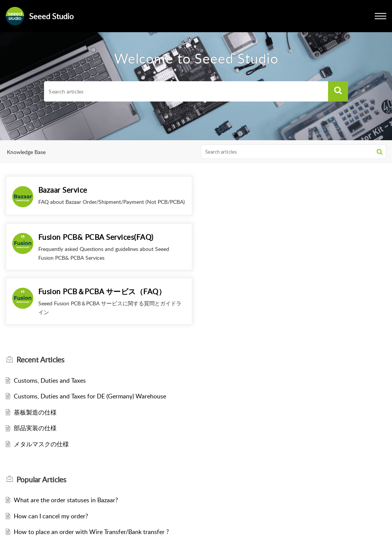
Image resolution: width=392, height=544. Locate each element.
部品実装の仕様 (35, 381)
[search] (186, 92)
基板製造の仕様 (35, 365)
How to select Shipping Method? (58, 501)
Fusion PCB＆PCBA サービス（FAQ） (102, 245)
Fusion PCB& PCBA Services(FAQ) (290, 190)
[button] (338, 92)
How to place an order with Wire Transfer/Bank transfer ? (91, 485)
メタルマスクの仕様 (41, 397)
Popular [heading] (41, 433)
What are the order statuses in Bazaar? (66, 453)
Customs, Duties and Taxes (50, 333)
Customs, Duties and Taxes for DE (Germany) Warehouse (90, 349)
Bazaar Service (63, 190)
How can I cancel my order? (51, 469)
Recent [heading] (40, 313)
